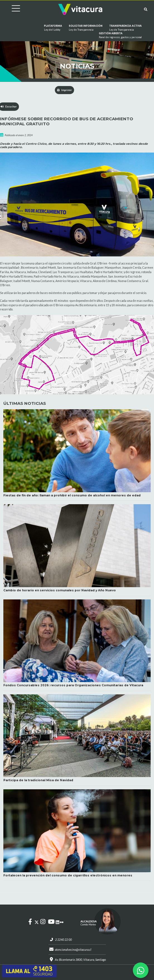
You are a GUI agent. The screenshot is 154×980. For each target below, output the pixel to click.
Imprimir (64, 90)
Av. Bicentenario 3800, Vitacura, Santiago (80, 960)
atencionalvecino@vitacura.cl (73, 950)
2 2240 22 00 (63, 940)
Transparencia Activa (125, 28)
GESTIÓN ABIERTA (120, 35)
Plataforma (53, 28)
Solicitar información (86, 28)
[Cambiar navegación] (12, 9)
